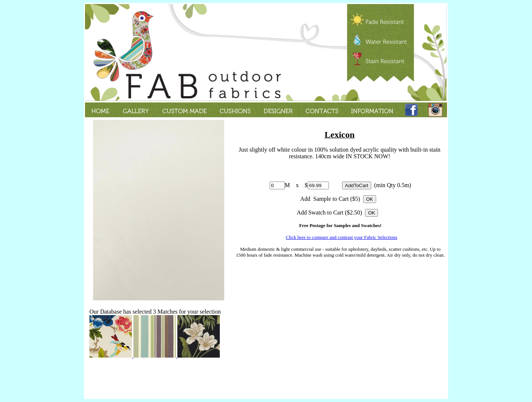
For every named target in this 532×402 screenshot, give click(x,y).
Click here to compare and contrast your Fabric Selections (342, 237)
